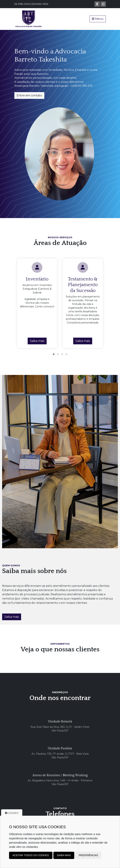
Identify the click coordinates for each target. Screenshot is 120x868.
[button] (54, 354)
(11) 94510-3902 (40, 4)
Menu (98, 19)
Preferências (88, 855)
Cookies (12, 813)
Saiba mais (37, 341)
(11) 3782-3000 (22, 4)
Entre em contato (29, 95)
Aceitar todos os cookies (31, 855)
